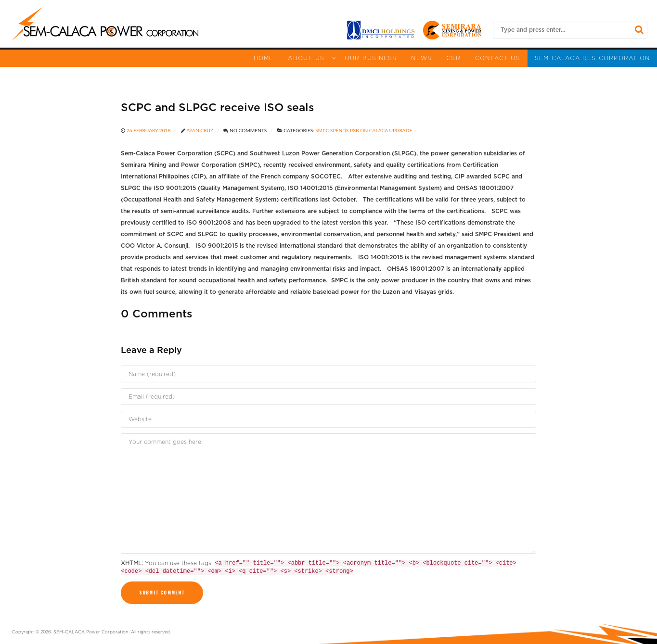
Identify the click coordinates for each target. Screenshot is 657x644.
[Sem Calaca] (105, 24)
